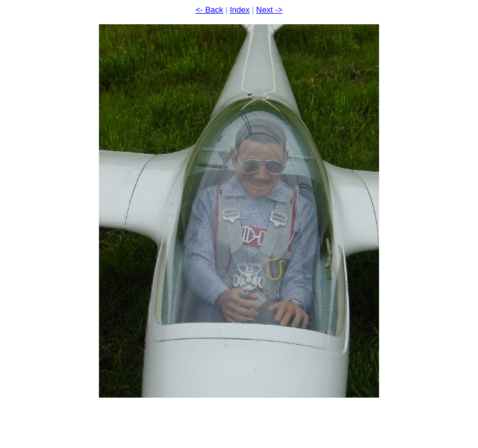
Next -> (269, 10)
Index (240, 10)
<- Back (209, 10)
